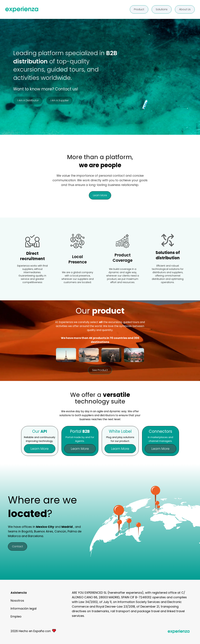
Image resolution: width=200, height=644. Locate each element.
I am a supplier (59, 100)
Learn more (100, 195)
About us (185, 9)
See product (100, 370)
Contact (18, 546)
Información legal (24, 608)
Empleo (16, 616)
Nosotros (17, 601)
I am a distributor (28, 100)
